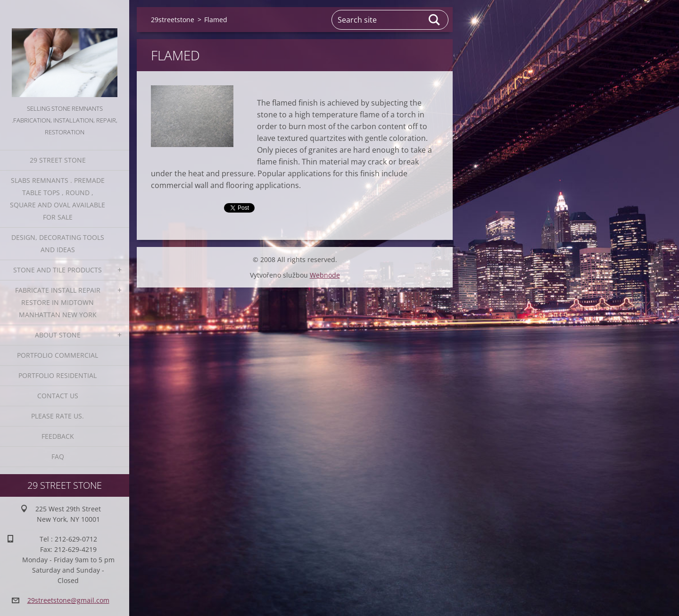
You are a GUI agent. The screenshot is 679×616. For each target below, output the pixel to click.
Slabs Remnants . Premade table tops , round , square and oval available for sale (58, 199)
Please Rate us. (58, 416)
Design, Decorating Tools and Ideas (58, 243)
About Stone (58, 335)
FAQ (58, 456)
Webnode (325, 275)
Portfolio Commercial (58, 355)
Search (435, 20)
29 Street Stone (58, 160)
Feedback (58, 436)
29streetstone (173, 20)
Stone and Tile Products (58, 270)
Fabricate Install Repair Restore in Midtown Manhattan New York (58, 302)
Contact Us (58, 396)
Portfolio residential (58, 375)
